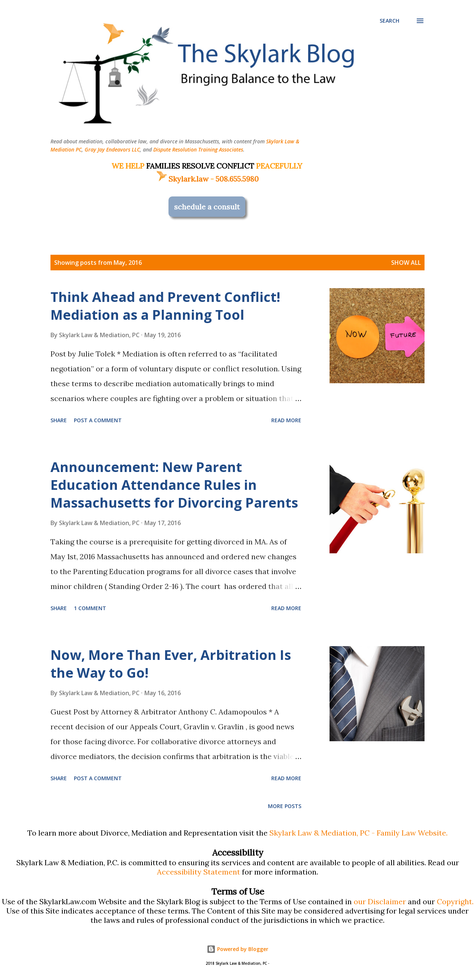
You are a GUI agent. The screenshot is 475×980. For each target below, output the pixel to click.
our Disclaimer (380, 901)
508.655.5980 (237, 179)
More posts (285, 806)
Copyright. (455, 901)
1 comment (90, 608)
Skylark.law (182, 179)
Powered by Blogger (237, 949)
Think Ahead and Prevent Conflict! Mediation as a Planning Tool (165, 306)
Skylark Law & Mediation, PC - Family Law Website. (358, 833)
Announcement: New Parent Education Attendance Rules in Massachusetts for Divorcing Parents (174, 485)
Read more (286, 420)
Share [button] (59, 420)
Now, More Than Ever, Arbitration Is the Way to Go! (171, 664)
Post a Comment (98, 420)
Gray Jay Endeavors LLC (112, 149)
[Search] (389, 21)
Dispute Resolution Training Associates (198, 149)
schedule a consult (207, 207)
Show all (406, 263)
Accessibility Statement (199, 872)
